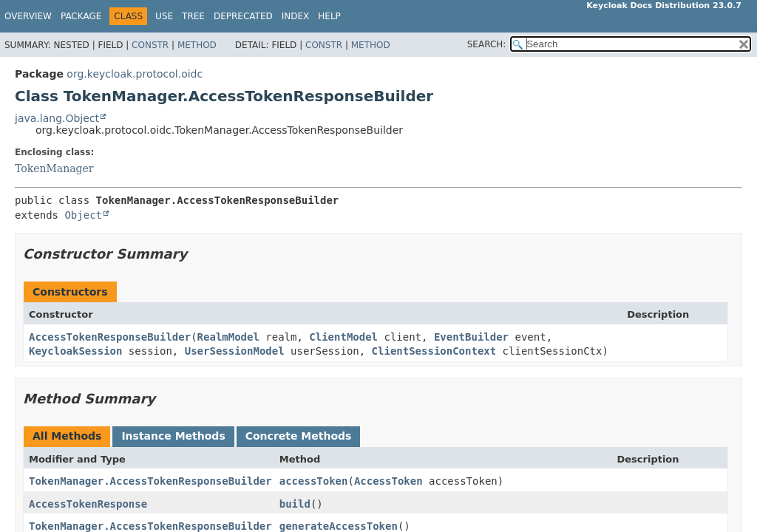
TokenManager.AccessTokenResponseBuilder (150, 481)
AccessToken (388, 481)
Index (296, 16)
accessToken (314, 481)
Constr (150, 45)
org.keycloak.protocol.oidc (135, 74)
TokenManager (54, 168)
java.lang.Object (57, 118)
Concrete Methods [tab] (299, 436)
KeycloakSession (75, 351)
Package (81, 16)
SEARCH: (487, 44)
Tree (193, 16)
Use (164, 16)
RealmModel (228, 337)
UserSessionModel (235, 351)
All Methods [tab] (67, 436)
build (295, 504)
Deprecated (243, 16)
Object (83, 215)
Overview (28, 16)
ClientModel (343, 337)
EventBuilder (471, 337)
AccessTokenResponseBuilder (110, 337)
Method (197, 45)
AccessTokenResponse (88, 504)
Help (329, 16)
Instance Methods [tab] (173, 436)
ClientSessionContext (434, 351)
